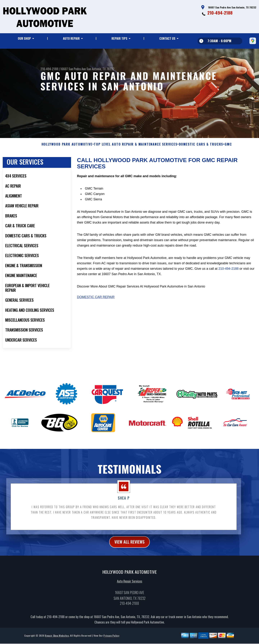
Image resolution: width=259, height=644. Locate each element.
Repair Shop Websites (57, 638)
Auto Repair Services (129, 584)
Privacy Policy (111, 638)
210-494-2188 (220, 13)
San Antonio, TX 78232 (100, 69)
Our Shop (24, 38)
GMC (228, 147)
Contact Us (167, 38)
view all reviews (130, 544)
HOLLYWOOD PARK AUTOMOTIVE (67, 147)
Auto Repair (71, 38)
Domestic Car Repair (96, 299)
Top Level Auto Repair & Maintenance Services (136, 147)
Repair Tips (119, 38)
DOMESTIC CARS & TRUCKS (201, 147)
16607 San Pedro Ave (73, 69)
